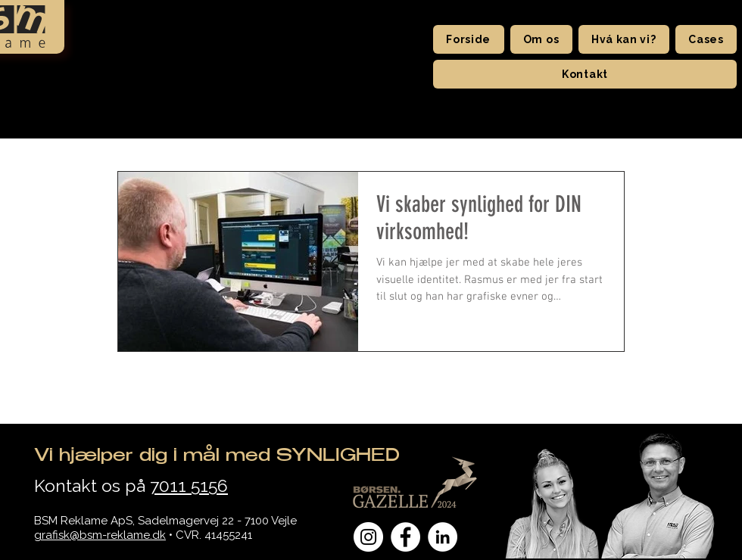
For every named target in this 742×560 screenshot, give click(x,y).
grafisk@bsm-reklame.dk (100, 535)
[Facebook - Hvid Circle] (405, 537)
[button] (541, 39)
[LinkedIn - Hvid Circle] (443, 537)
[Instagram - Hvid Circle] (368, 537)
